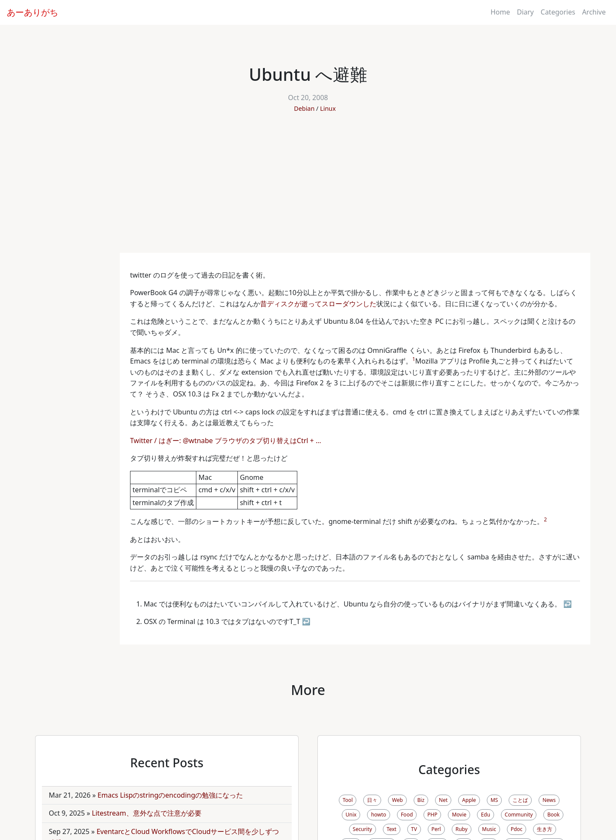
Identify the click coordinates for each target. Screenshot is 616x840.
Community (519, 815)
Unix (351, 815)
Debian (304, 108)
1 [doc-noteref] (414, 359)
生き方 (545, 829)
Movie (459, 815)
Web (397, 800)
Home (500, 12)
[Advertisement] (308, 189)
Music (489, 829)
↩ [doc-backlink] (568, 604)
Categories (558, 12)
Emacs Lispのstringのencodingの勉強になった (170, 795)
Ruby (462, 829)
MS (494, 800)
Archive (594, 12)
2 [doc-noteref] (545, 519)
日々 (372, 800)
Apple (469, 800)
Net (443, 800)
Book (553, 815)
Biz (421, 800)
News (549, 800)
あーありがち (33, 12)
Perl (436, 829)
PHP (432, 815)
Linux (328, 108)
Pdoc (517, 829)
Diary (525, 12)
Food (407, 815)
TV (414, 829)
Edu (485, 815)
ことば (520, 800)
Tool (348, 800)
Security (363, 829)
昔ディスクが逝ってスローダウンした (318, 304)
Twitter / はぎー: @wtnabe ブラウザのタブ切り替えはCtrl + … (227, 441)
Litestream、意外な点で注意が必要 (147, 813)
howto (378, 815)
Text (392, 829)
